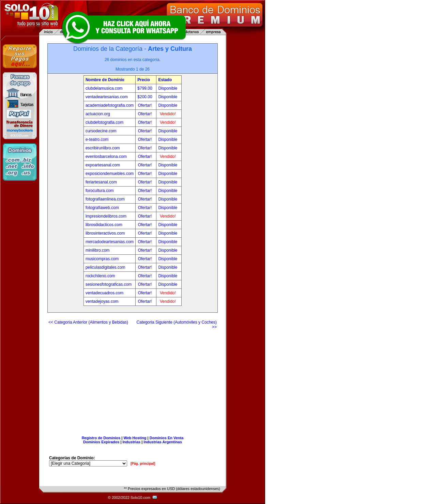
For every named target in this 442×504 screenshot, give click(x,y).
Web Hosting (135, 438)
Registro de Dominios (101, 438)
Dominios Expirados (101, 442)
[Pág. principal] (143, 464)
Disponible (168, 88)
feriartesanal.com (101, 182)
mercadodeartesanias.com (110, 242)
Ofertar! (146, 105)
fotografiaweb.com (102, 208)
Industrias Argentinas (163, 442)
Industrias (132, 442)
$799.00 (145, 88)
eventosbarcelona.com (106, 157)
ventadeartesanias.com (107, 97)
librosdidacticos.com (104, 225)
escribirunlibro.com (103, 148)
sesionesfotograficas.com (109, 284)
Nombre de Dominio (105, 80)
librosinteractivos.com (105, 233)
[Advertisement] (133, 380)
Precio (144, 80)
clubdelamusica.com (104, 88)
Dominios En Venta (167, 438)
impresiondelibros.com (106, 216)
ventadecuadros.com (104, 293)
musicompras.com (102, 259)
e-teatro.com (97, 139)
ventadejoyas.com (102, 301)
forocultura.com (100, 191)
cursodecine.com (101, 131)
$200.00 (145, 97)
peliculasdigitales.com (105, 267)
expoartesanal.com (103, 165)
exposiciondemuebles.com (110, 174)
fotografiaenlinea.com (105, 199)
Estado (165, 80)
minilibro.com (98, 250)
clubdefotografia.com (104, 122)
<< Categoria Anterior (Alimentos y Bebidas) (88, 322)
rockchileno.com (100, 276)
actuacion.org (98, 114)
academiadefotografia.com (110, 105)
